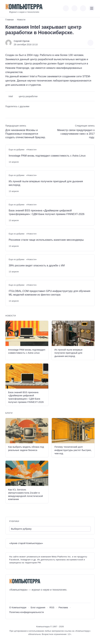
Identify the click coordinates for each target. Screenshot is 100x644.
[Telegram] (23, 597)
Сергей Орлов (22, 41)
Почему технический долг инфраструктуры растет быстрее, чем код (73, 450)
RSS (52, 607)
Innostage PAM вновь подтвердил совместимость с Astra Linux (47, 156)
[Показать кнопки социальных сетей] (66, 8)
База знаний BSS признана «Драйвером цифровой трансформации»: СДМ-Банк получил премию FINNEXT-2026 (46, 212)
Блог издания (38, 607)
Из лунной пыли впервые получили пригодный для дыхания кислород (46, 183)
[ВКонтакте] (12, 597)
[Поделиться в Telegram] (13, 112)
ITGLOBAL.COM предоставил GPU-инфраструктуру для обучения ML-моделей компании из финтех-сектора (49, 293)
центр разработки (28, 96)
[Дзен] (29, 597)
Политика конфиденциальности (27, 612)
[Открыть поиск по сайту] (83, 8)
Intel (11, 96)
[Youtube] (17, 597)
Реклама (63, 607)
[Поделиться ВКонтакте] (7, 112)
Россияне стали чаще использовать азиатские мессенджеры (46, 240)
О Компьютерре (18, 607)
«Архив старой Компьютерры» (26, 543)
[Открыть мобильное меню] (92, 8)
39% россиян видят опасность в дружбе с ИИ (37, 266)
